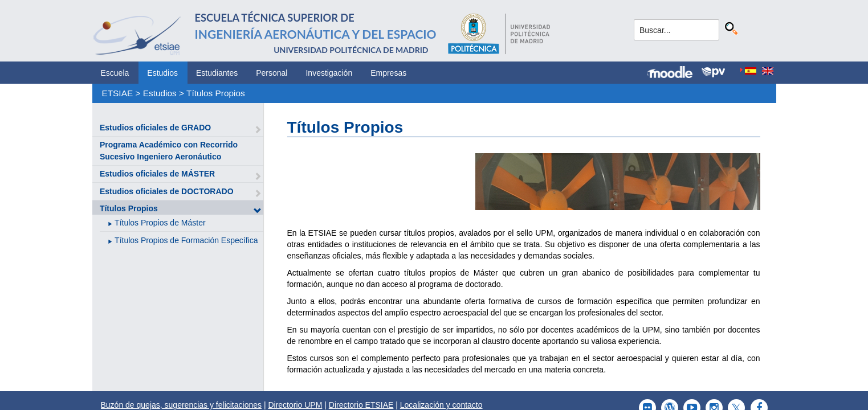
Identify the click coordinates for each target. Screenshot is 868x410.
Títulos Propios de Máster (160, 223)
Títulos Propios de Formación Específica (186, 240)
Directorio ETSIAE (361, 405)
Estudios (162, 73)
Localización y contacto (441, 405)
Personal (272, 73)
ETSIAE (117, 93)
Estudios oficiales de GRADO (155, 128)
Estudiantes (217, 73)
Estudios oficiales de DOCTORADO (167, 191)
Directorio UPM (295, 405)
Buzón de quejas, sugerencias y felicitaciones (182, 405)
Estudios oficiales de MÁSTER (157, 174)
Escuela (115, 73)
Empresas (388, 73)
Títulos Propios (216, 93)
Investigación (329, 73)
